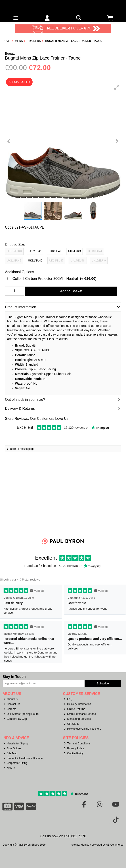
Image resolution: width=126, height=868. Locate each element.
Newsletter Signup (16, 744)
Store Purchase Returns (80, 714)
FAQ (68, 699)
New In (9, 768)
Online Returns (75, 709)
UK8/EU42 (55, 251)
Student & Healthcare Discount (23, 758)
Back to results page (22, 449)
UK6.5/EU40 (14, 251)
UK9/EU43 (75, 251)
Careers (10, 709)
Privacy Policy (74, 748)
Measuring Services (77, 719)
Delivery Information (78, 704)
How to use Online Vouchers (83, 729)
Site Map (10, 753)
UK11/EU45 (14, 261)
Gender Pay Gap (15, 719)
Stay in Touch (14, 677)
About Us (10, 699)
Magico (85, 845)
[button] (117, 87)
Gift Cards (72, 724)
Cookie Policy (74, 753)
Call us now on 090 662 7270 (63, 836)
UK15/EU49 (99, 261)
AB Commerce (115, 845)
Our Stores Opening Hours (21, 714)
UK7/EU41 (35, 251)
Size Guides (12, 748)
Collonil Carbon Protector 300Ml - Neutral (55, 279)
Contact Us (12, 704)
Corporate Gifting (15, 763)
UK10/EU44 (95, 251)
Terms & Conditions (77, 744)
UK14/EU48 (77, 261)
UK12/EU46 (35, 261)
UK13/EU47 (56, 261)
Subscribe (103, 684)
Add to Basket (71, 291)
